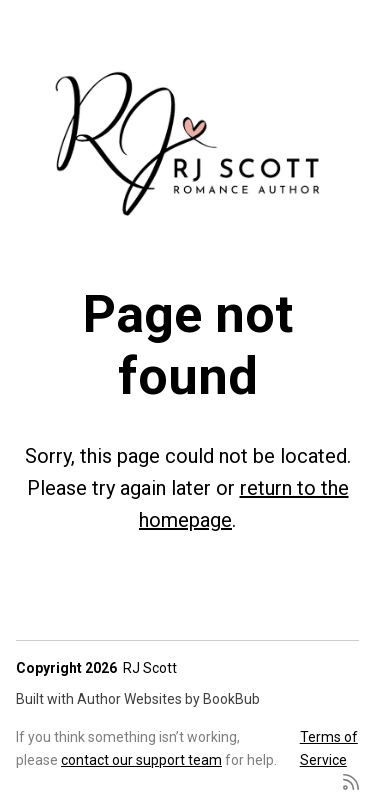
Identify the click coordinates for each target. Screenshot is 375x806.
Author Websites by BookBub (168, 699)
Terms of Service (329, 748)
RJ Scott (150, 668)
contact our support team (141, 760)
